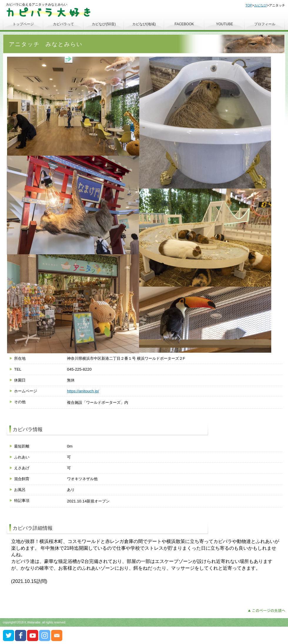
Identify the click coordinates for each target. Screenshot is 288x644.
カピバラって (63, 24)
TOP (249, 5)
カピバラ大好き (50, 12)
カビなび (260, 5)
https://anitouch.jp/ (83, 391)
